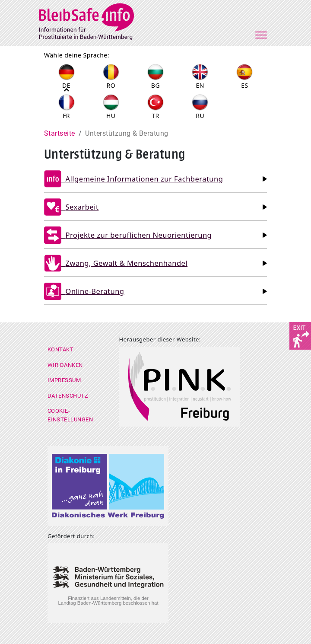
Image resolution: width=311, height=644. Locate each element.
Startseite (60, 133)
